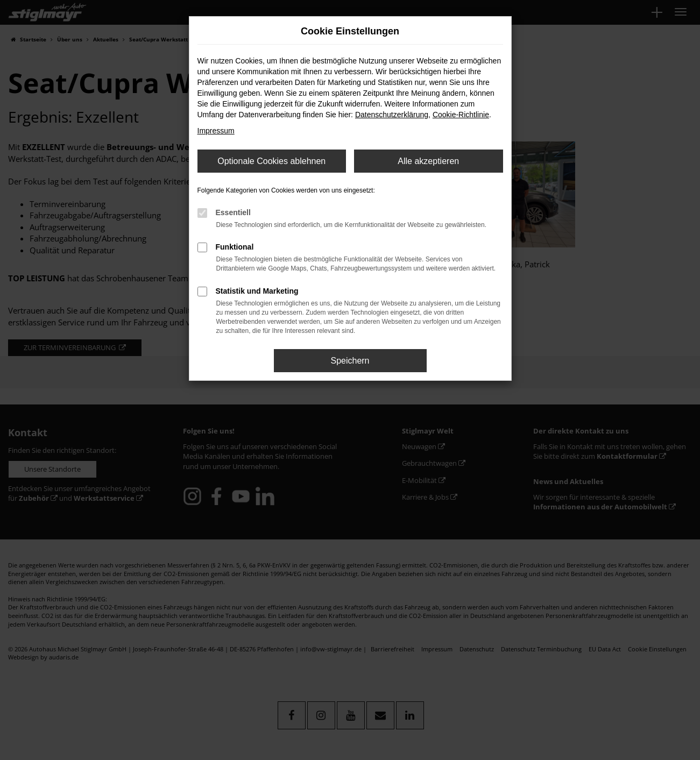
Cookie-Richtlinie (461, 115)
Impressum (216, 131)
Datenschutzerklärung (392, 115)
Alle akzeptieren (428, 161)
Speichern (350, 361)
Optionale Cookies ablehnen (271, 161)
